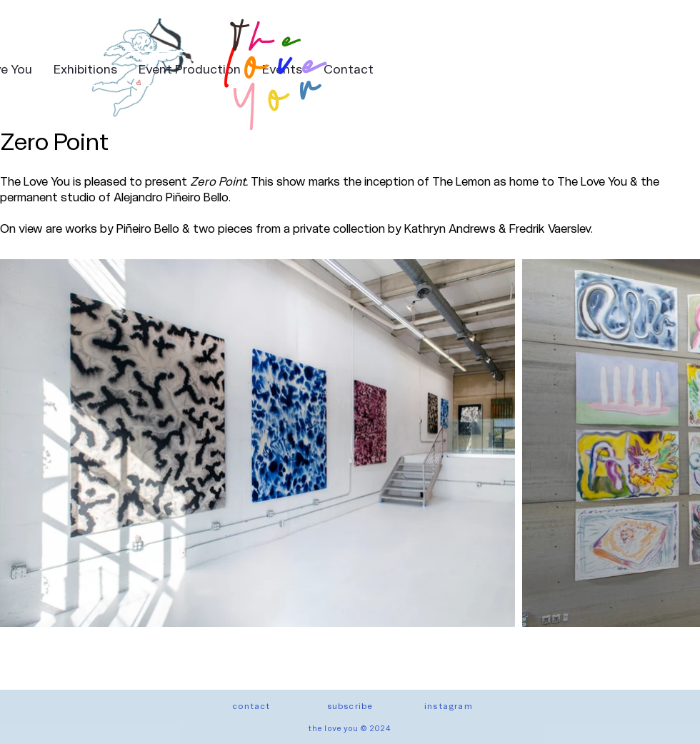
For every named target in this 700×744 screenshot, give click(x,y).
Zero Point (54, 140)
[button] (350, 705)
